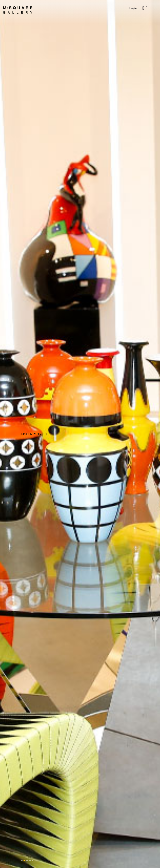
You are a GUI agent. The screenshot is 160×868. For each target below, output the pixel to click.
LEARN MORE (34, 434)
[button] (22, 861)
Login (133, 8)
